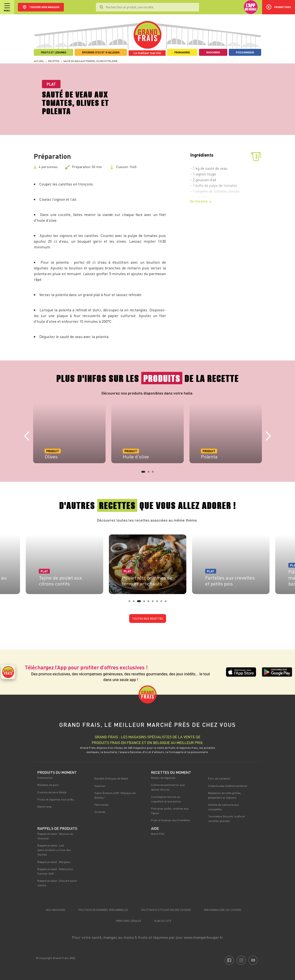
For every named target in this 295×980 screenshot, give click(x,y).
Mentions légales (129, 921)
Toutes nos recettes (148, 618)
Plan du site (163, 921)
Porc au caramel (219, 778)
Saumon (100, 786)
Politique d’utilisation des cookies (166, 910)
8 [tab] (163, 603)
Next (268, 436)
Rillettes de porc (48, 785)
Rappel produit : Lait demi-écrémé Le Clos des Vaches (54, 850)
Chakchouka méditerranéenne (228, 786)
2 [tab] (150, 473)
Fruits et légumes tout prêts (56, 799)
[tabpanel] (69, 433)
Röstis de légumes (163, 778)
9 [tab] (167, 603)
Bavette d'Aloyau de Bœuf (111, 778)
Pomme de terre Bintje (52, 792)
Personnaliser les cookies (223, 910)
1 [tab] (144, 473)
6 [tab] (154, 603)
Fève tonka (101, 805)
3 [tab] (154, 473)
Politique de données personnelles (103, 910)
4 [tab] (146, 603)
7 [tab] (158, 603)
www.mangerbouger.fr (203, 937)
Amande (100, 812)
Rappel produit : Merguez (54, 862)
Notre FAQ (158, 834)
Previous (27, 436)
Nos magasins (56, 910)
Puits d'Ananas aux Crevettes (170, 820)
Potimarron (45, 778)
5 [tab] (150, 603)
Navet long (44, 806)
